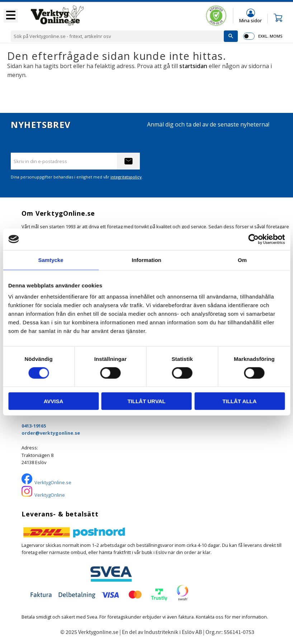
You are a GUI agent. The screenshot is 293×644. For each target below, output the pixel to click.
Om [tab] (242, 260)
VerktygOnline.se (53, 482)
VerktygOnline (50, 495)
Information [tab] (146, 260)
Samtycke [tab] (51, 260)
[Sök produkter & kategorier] (117, 36)
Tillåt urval (146, 401)
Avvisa (54, 401)
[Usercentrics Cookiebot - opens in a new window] (253, 239)
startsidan (193, 66)
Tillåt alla (239, 401)
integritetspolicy (126, 177)
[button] (11, 16)
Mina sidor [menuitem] (251, 20)
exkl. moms (270, 36)
